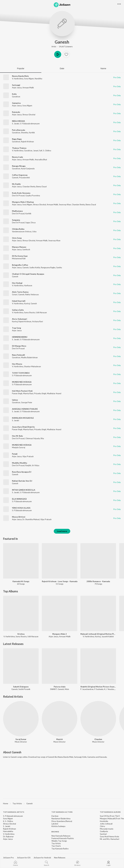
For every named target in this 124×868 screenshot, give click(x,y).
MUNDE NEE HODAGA (22, 382)
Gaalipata (104, 831)
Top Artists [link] (56, 843)
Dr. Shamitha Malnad (31, 519)
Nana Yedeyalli (18, 355)
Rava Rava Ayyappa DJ (22, 472)
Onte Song (17, 238)
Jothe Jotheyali (106, 824)
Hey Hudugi (17, 283)
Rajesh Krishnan (27, 142)
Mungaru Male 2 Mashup (23, 202)
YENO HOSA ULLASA (21, 508)
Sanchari (103, 834)
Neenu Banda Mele (20, 76)
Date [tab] (62, 68)
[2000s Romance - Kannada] (98, 561)
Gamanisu (16, 103)
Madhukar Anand (54, 393)
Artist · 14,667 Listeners (62, 47)
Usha (34, 232)
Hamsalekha (8, 831)
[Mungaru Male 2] (60, 613)
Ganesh (62, 42)
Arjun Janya (17, 88)
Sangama (16, 220)
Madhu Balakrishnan (29, 357)
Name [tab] (103, 68)
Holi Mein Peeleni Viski (22, 391)
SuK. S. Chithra (45, 151)
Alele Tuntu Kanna (20, 292)
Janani (36, 151)
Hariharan (28, 285)
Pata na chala (60, 687)
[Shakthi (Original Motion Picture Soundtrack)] (98, 666)
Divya (33, 223)
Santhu (59, 267)
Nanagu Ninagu (19, 166)
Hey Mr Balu (17, 436)
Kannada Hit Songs (21, 581)
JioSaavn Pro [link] (8, 858)
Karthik (32, 133)
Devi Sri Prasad (18, 196)
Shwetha (25, 133)
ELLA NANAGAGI (19, 499)
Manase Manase (19, 247)
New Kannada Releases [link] (61, 836)
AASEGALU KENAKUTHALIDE (25, 409)
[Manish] (60, 719)
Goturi (15, 294)
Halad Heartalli (19, 301)
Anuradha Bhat (41, 160)
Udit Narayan (41, 312)
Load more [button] (62, 531)
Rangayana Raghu (48, 267)
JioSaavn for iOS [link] (24, 858)
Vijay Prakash (28, 456)
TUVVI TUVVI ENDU (21, 373)
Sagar (28, 223)
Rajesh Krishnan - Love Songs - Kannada (60, 581)
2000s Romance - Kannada (98, 581)
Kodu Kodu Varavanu (21, 193)
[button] (66, 54)
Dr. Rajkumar (8, 837)
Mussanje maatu (107, 829)
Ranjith (28, 465)
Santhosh (26, 250)
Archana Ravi (38, 321)
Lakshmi (55, 824)
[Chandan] (98, 719)
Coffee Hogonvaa (20, 175)
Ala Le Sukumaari (20, 319)
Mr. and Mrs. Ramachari (110, 839)
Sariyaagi (16, 85)
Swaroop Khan (65, 205)
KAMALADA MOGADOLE (23, 418)
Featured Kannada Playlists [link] (63, 838)
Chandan (98, 739)
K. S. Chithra (8, 821)
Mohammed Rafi (19, 259)
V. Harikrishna (18, 79)
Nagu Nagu (17, 139)
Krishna (21, 634)
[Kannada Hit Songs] (21, 561)
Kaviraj (27, 303)
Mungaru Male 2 (60, 634)
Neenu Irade (17, 157)
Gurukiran (16, 97)
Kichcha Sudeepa (58, 826)
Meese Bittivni (19, 517)
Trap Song (17, 328)
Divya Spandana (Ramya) (62, 821)
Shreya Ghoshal (29, 115)
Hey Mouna (17, 364)
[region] (62, 803)
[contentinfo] (62, 832)
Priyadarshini (24, 178)
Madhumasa (17, 211)
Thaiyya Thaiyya (19, 148)
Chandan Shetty (29, 187)
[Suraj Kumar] (21, 719)
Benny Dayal (41, 187)
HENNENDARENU (20, 337)
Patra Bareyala (18, 130)
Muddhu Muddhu (20, 463)
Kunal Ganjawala (28, 169)
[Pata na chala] (60, 666)
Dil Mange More (19, 346)
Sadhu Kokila (35, 267)
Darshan (55, 816)
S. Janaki (16, 124)
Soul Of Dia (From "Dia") (110, 816)
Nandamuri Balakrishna (61, 819)
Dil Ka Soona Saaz (20, 256)
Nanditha (38, 79)
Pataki (15, 454)
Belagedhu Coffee (20, 265)
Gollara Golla (18, 310)
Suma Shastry (30, 312)
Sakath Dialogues (21, 687)
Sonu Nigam (29, 79)
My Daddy (16, 184)
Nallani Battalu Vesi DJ (22, 481)
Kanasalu (16, 112)
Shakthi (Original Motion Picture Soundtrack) (98, 687)
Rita (42, 438)
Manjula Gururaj (19, 447)
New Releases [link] (60, 858)
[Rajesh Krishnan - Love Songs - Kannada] (60, 561)
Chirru (102, 826)
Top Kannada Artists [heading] (14, 812)
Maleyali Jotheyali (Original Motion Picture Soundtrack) (98, 634)
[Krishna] (21, 613)
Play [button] (58, 54)
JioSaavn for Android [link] (42, 858)
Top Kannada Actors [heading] (62, 812)
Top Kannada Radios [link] (60, 849)
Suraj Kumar (21, 739)
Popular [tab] (21, 68)
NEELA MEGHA (18, 121)
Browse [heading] (55, 832)
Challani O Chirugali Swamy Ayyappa (28, 274)
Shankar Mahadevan (33, 366)
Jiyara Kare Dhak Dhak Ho (23, 427)
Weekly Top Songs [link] (59, 841)
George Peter (27, 402)
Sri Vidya (36, 465)
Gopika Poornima (33, 196)
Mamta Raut (28, 393)
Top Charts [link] (56, 846)
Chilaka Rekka (18, 229)
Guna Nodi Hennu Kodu (109, 837)
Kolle (14, 94)
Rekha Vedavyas (32, 294)
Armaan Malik (28, 88)
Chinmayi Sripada (33, 438)
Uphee (15, 400)
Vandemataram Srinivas (22, 232)
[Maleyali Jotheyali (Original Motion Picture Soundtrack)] (98, 613)
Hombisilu (104, 821)
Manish (60, 739)
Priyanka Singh (40, 393)
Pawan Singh (17, 393)
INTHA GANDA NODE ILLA (24, 490)
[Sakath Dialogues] (21, 666)
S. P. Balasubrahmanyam (30, 124)
